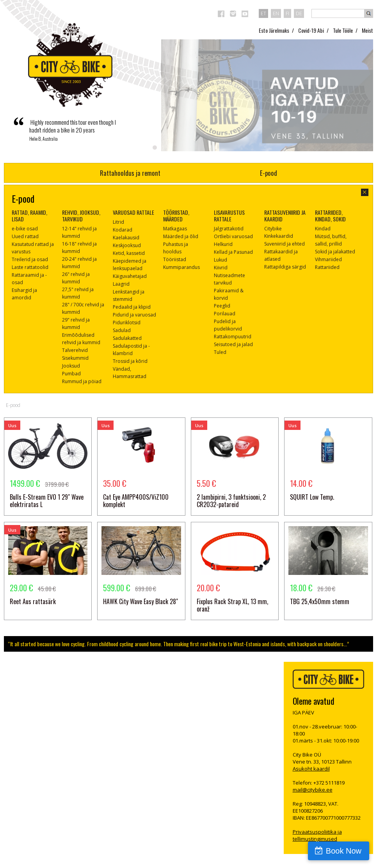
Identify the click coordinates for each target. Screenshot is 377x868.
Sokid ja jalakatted (335, 252)
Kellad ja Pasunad (233, 252)
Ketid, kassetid (129, 253)
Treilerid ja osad (30, 259)
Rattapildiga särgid (285, 267)
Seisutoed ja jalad (233, 344)
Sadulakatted (127, 338)
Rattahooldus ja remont (130, 173)
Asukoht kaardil (311, 769)
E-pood (269, 173)
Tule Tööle (343, 30)
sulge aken (365, 192)
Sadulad (122, 330)
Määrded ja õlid (181, 236)
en (276, 13)
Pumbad (71, 374)
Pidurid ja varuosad (134, 315)
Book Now (344, 851)
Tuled (220, 352)
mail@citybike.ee (313, 790)
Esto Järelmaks (274, 30)
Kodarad (123, 230)
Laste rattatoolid (30, 267)
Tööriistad (175, 259)
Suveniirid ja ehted (285, 244)
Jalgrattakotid (229, 229)
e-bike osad (25, 229)
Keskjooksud (127, 245)
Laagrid (121, 284)
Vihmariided (328, 259)
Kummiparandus (181, 267)
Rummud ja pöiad (82, 381)
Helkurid (223, 244)
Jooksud (71, 366)
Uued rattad (25, 236)
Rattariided (327, 267)
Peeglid (222, 306)
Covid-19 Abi (311, 30)
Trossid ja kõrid (130, 361)
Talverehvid (75, 350)
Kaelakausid (126, 238)
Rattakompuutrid (233, 337)
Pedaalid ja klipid (132, 307)
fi (287, 13)
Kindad (323, 229)
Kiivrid (221, 268)
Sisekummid (75, 358)
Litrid (118, 222)
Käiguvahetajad (130, 276)
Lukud (221, 260)
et (263, 13)
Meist (367, 30)
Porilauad (225, 314)
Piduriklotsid (127, 323)
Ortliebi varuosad (233, 236)
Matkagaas (175, 229)
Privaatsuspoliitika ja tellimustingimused (317, 835)
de (299, 13)
